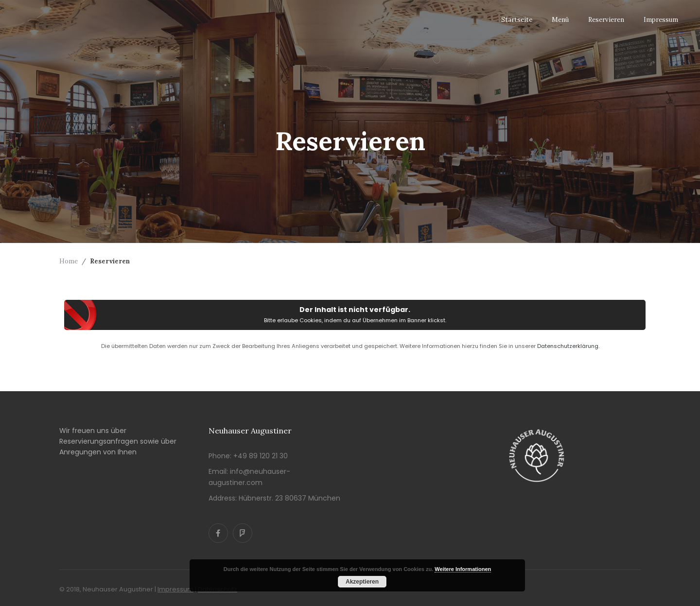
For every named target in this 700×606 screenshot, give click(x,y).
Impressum (175, 589)
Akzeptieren (362, 582)
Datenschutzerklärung (568, 346)
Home (69, 261)
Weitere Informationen (463, 569)
